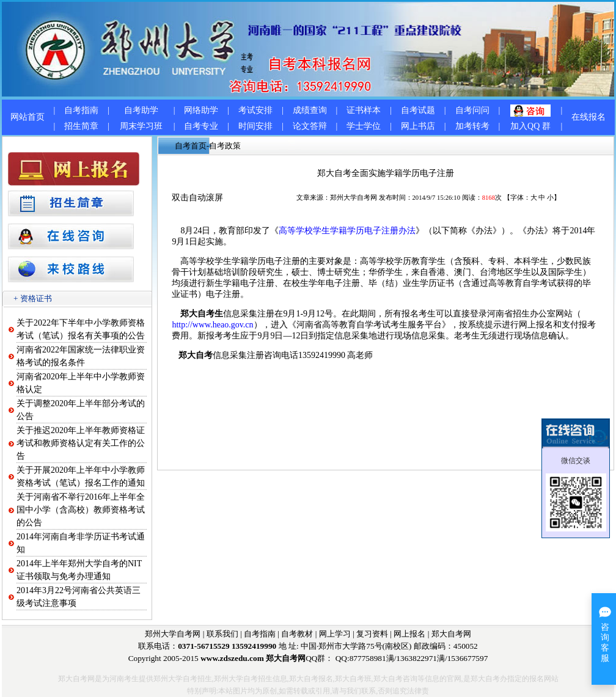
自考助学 (141, 110)
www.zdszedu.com (232, 658)
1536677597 (468, 658)
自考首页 (191, 146)
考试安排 (255, 110)
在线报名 (588, 117)
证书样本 (364, 110)
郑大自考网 (451, 634)
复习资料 (372, 634)
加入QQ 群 (530, 126)
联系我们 (222, 634)
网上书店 (418, 126)
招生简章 (81, 126)
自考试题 (418, 110)
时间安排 (255, 126)
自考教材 (297, 634)
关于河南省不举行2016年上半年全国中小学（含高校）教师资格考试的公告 (81, 510)
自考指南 (81, 110)
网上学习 (335, 634)
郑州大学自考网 (354, 198)
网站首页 (28, 117)
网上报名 (409, 634)
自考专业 (201, 126)
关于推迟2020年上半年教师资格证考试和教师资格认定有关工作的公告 (81, 443)
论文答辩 (310, 126)
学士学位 (364, 126)
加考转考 (472, 126)
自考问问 (472, 110)
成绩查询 (310, 110)
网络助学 (201, 110)
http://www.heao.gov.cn (212, 325)
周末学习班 (141, 126)
